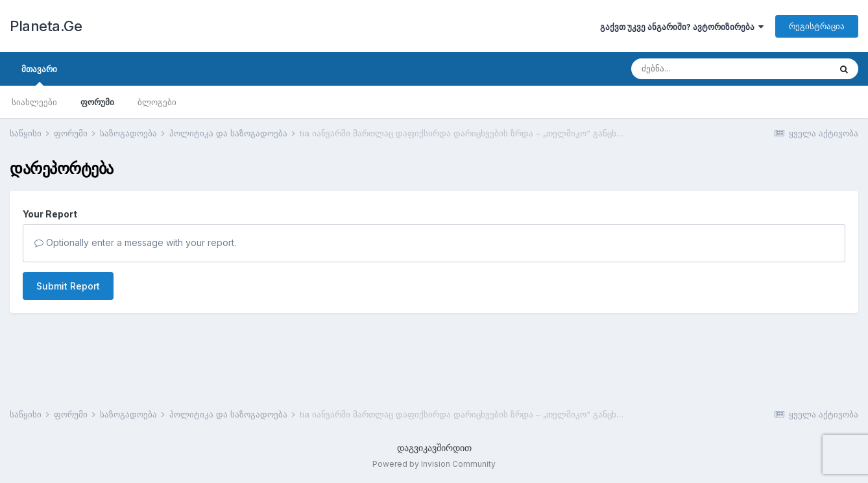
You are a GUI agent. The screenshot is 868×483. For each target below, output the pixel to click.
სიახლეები (34, 102)
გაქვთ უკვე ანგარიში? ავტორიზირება (682, 27)
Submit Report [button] (68, 286)
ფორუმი (97, 102)
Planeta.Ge (46, 26)
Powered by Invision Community (434, 464)
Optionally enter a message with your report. (135, 242)
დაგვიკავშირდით (434, 448)
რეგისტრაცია (817, 26)
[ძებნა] (705, 69)
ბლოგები (157, 102)
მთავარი (39, 75)
